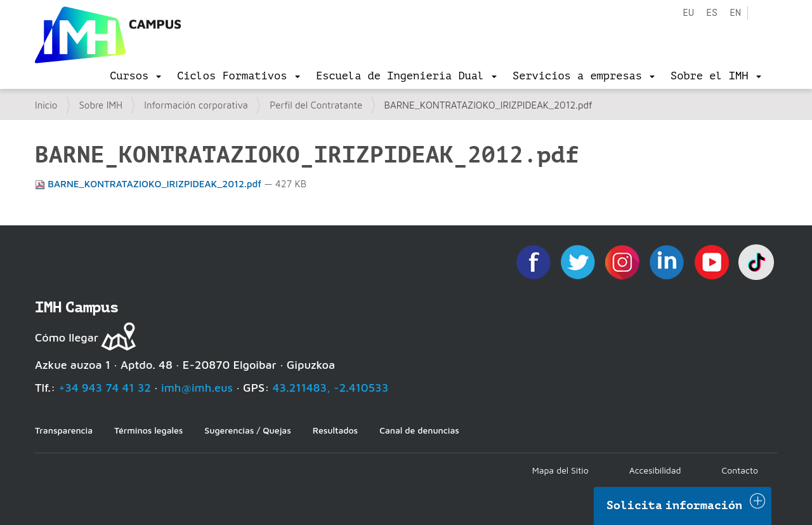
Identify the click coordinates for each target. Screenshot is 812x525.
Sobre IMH (101, 105)
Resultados (335, 430)
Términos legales (148, 430)
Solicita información (674, 505)
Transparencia (64, 430)
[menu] (135, 76)
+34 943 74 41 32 (105, 388)
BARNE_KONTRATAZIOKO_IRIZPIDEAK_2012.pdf (149, 184)
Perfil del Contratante (316, 105)
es (712, 13)
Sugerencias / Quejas (247, 430)
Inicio (46, 105)
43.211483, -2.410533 (331, 388)
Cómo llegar (67, 337)
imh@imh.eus (197, 388)
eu (688, 13)
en (735, 13)
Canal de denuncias (419, 430)
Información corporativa (196, 105)
